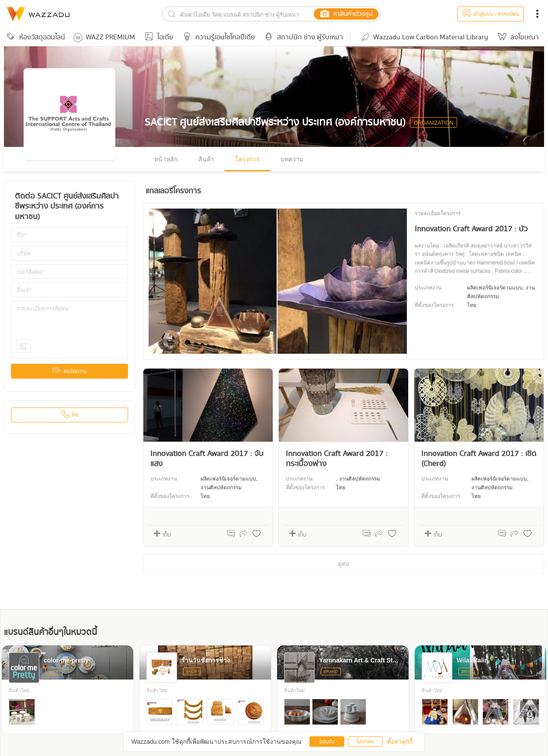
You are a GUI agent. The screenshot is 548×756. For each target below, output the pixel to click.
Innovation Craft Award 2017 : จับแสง (207, 459)
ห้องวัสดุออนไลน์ (35, 37)
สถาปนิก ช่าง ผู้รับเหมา (302, 37)
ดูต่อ (343, 564)
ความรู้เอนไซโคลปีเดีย (217, 37)
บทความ (292, 159)
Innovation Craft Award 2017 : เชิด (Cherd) (479, 459)
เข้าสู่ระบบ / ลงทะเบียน (491, 14)
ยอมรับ (327, 742)
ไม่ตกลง (365, 742)
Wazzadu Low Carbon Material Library (424, 37)
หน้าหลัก (166, 159)
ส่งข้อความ (70, 371)
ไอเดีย (158, 37)
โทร (70, 415)
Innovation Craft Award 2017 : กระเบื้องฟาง (337, 459)
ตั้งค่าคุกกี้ (400, 742)
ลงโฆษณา (517, 37)
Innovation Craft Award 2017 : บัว (471, 229)
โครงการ (247, 159)
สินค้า (206, 159)
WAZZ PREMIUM (104, 37)
